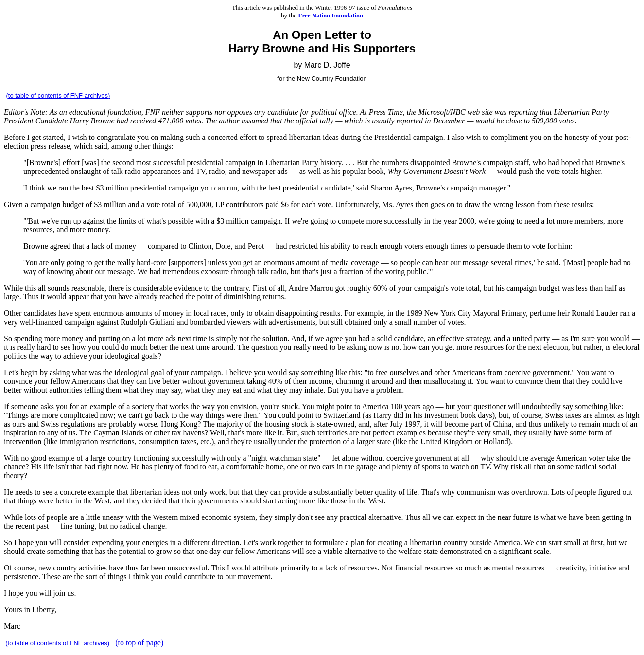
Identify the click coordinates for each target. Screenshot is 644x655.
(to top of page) (139, 643)
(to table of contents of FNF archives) (58, 95)
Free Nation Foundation (331, 15)
